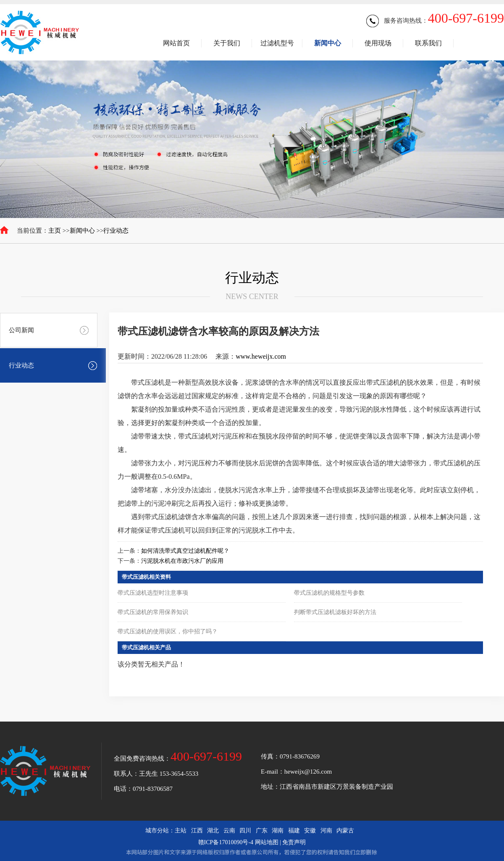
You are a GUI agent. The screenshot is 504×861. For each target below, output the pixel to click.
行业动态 (116, 231)
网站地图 (267, 842)
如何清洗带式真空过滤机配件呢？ (185, 551)
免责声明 (294, 842)
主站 (181, 831)
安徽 (310, 831)
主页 (55, 231)
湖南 (278, 831)
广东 (262, 831)
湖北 (213, 831)
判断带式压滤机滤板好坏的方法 (335, 612)
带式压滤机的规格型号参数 (329, 593)
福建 (294, 831)
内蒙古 (345, 831)
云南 (229, 831)
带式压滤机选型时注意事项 (153, 593)
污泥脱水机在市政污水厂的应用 (182, 561)
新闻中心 (82, 231)
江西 (197, 831)
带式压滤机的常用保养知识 (153, 612)
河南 (326, 831)
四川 (245, 831)
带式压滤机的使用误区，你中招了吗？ (168, 631)
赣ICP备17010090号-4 (226, 842)
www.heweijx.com (261, 356)
